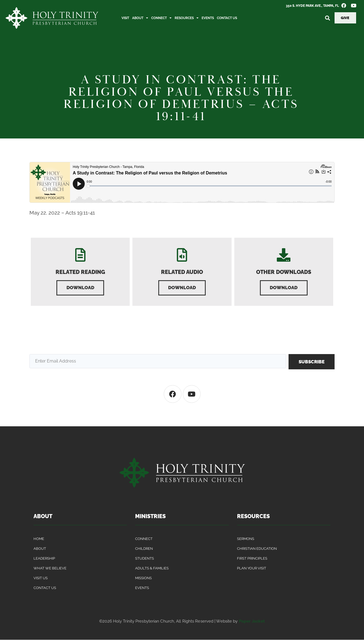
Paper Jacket (252, 621)
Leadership (44, 559)
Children (144, 549)
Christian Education (257, 549)
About (140, 18)
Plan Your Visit (252, 568)
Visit (125, 18)
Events (208, 18)
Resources (187, 18)
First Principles (252, 559)
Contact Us (227, 18)
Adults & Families (152, 568)
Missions (143, 578)
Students (145, 559)
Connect (161, 18)
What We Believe (50, 568)
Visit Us (41, 578)
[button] (327, 18)
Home (39, 539)
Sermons (246, 539)
